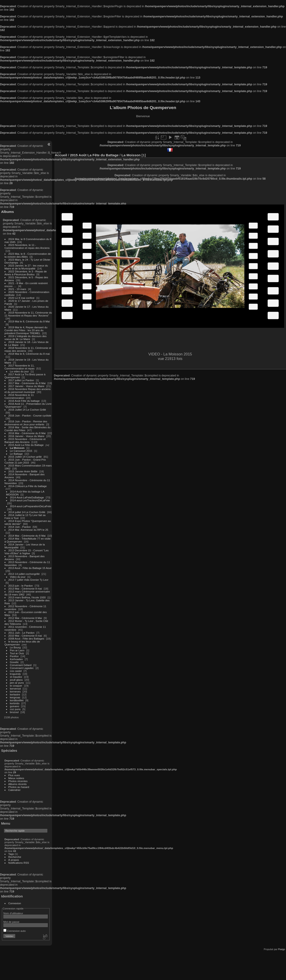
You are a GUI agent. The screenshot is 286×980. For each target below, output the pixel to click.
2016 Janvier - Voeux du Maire (26, 436)
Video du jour (18, 577)
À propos (14, 860)
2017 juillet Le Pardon (21, 380)
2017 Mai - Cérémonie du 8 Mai (27, 383)
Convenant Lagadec (22, 668)
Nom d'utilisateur (13, 913)
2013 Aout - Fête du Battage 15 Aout (30, 568)
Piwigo (282, 949)
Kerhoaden (17, 659)
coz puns (15, 709)
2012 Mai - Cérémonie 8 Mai (25, 618)
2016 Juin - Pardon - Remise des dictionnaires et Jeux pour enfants (26, 423)
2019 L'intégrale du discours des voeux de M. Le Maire (26, 338)
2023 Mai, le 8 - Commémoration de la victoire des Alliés (28, 255)
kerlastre (15, 694)
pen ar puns (17, 683)
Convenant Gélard (21, 665)
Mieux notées (16, 778)
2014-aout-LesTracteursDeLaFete (30, 500)
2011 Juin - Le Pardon (21, 633)
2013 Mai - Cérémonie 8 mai (25, 589)
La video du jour (19, 371)
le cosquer (16, 686)
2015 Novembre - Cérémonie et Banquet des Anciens (25, 440)
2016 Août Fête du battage (24, 401)
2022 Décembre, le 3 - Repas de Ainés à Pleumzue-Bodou (26, 273)
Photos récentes (18, 781)
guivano (15, 706)
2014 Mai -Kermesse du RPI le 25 (28, 530)
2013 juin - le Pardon (21, 586)
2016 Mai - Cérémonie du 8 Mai (27, 433)
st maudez (16, 677)
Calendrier (14, 790)
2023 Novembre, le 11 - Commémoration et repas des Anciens (27, 246)
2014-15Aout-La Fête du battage (28, 486)
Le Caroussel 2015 (21, 451)
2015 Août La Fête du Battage (26, 445)
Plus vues (14, 775)
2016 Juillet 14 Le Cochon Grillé (27, 410)
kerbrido (15, 703)
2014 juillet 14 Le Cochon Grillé (27, 512)
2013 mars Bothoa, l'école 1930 (27, 597)
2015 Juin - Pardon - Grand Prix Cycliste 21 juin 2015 (25, 461)
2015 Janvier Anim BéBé (23, 471)
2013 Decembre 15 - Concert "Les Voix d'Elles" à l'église (27, 552)
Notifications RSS (19, 863)
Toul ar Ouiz (17, 653)
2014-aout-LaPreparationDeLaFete (31, 506)
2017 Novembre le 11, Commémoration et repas (20, 367)
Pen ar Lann (17, 650)
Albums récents (18, 784)
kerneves (15, 691)
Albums (7, 212)
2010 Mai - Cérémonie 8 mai (25, 636)
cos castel (16, 671)
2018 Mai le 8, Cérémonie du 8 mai (29, 354)
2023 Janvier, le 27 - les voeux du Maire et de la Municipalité (26, 267)
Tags (11, 854)
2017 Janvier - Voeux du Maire (26, 386)
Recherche (15, 857)
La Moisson (17, 448)
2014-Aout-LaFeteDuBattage (27, 497)
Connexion (15, 903)
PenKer (14, 656)
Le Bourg (15, 647)
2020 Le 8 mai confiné (21, 298)
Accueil (61, 155)
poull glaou (16, 680)
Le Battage (16, 454)
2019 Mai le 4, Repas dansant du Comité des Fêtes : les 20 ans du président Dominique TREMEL (26, 330)
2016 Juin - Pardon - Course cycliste (30, 415)
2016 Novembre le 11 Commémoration (19, 396)
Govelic (14, 662)
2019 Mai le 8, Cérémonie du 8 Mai (29, 321)
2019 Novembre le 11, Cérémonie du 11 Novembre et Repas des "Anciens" (28, 314)
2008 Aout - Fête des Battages (26, 639)
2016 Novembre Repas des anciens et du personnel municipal (28, 390)
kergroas (15, 697)
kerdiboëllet (17, 700)
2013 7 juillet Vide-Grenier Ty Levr (28, 580)
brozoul (14, 712)
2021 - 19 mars (17, 289)
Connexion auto (15, 931)
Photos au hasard (19, 787)
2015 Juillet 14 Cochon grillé (25, 457)
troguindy (15, 674)
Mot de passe (11, 922)
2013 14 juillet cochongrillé (24, 574)
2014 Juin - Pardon (20, 527)
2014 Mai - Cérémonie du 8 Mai (27, 536)
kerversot (15, 689)
